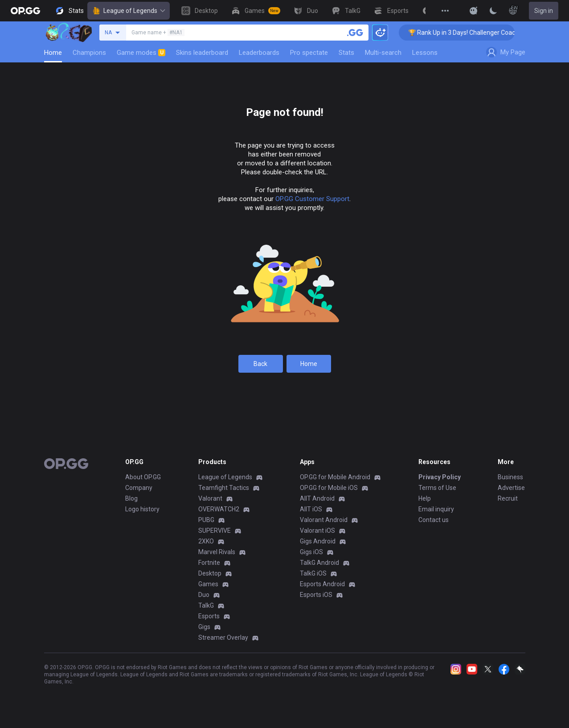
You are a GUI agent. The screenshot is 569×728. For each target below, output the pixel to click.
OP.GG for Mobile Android (335, 477)
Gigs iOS (311, 552)
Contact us (434, 520)
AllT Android (317, 498)
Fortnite (209, 563)
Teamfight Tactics (224, 488)
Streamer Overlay (223, 638)
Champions (89, 53)
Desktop (210, 573)
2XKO (206, 541)
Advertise (511, 488)
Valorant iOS (317, 531)
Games (208, 584)
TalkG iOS (313, 573)
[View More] (445, 11)
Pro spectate (309, 53)
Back (260, 364)
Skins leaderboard (202, 53)
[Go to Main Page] (25, 11)
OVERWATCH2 (219, 509)
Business (510, 477)
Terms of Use (437, 488)
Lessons (425, 53)
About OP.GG (143, 477)
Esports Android (322, 584)
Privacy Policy (440, 477)
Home (53, 53)
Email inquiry (436, 509)
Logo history (142, 509)
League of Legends (129, 11)
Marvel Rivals (217, 552)
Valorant (210, 498)
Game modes (141, 53)
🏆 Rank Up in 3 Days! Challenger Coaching (473, 33)
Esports (209, 616)
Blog (131, 498)
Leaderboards (259, 53)
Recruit (508, 498)
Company (139, 488)
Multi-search (383, 53)
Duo (204, 595)
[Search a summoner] (355, 33)
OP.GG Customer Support (312, 199)
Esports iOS (316, 595)
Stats (346, 53)
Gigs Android (318, 541)
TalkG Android (319, 563)
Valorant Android (324, 520)
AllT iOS (311, 509)
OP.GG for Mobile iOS (329, 488)
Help (425, 498)
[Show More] (474, 11)
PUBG (206, 520)
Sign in (544, 11)
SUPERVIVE (215, 531)
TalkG (206, 605)
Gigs (204, 627)
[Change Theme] (493, 11)
